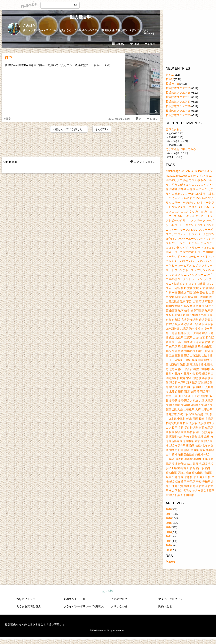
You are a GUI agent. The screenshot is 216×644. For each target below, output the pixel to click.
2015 (169, 523)
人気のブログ (119, 599)
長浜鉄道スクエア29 (178, 88)
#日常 (8, 119)
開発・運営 (165, 606)
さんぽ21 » (102, 129)
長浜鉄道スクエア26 (178, 106)
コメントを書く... (143, 162)
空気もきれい (174, 129)
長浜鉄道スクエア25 (178, 115)
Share (150, 44)
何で (8, 58)
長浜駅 (170, 79)
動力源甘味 (81, 17)
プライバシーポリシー (77, 606)
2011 (169, 541)
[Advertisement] (81, 144)
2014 (169, 527)
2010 (169, 545)
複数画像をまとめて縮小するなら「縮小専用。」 (35, 625)
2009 (169, 550)
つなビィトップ (26, 599)
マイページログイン (171, 599)
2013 (169, 532)
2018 (169, 509)
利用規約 (99, 606)
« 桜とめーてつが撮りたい (69, 129)
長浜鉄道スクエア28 (178, 93)
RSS (170, 562)
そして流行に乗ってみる (181, 149)
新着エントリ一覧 (74, 599)
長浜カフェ (173, 84)
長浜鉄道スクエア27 (178, 97)
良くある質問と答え (29, 606)
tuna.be (108, 591)
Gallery (118, 44)
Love (135, 44)
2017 (169, 514)
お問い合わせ (119, 606)
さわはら (29, 26)
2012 (169, 536)
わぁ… (170, 75)
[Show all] (148, 33)
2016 (169, 518)
